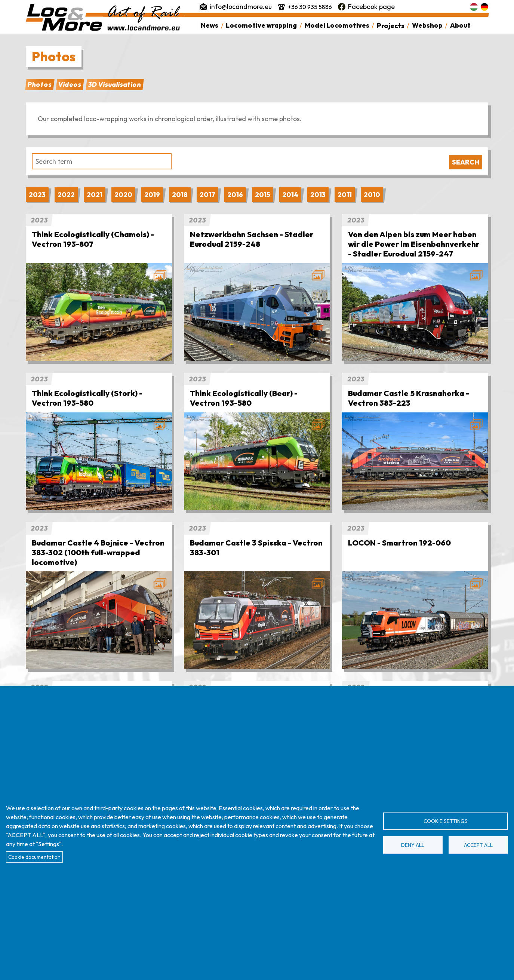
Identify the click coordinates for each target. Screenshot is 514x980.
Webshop (427, 26)
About (460, 26)
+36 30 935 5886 (312, 7)
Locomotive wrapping (262, 26)
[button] (99, 312)
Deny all (413, 845)
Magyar (474, 7)
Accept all (478, 845)
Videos (70, 84)
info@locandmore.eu (241, 7)
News (210, 26)
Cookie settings (446, 821)
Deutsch (484, 7)
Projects (390, 26)
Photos (40, 84)
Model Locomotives (337, 26)
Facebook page (376, 7)
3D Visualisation (115, 84)
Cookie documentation (34, 857)
